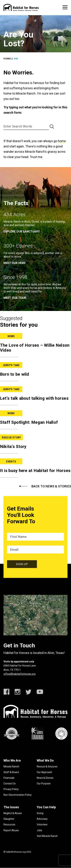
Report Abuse (11, 830)
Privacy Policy (11, 789)
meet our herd (14, 263)
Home (7, 59)
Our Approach (44, 772)
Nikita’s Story (13, 447)
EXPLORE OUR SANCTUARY (22, 231)
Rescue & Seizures (47, 767)
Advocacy (42, 819)
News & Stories (45, 778)
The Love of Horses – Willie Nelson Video (35, 348)
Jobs (39, 830)
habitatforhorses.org (16, 852)
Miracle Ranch (11, 767)
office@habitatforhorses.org (20, 674)
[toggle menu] (65, 7)
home (62, 141)
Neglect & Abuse (13, 813)
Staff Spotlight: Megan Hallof (29, 422)
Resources (9, 825)
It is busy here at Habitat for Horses (35, 471)
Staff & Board (11, 772)
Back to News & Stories (51, 486)
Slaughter (9, 819)
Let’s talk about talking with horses (34, 398)
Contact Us (10, 783)
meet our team (15, 298)
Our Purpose (44, 783)
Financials (9, 778)
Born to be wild (15, 374)
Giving (40, 813)
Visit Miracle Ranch (47, 836)
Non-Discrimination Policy (18, 795)
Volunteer (42, 825)
